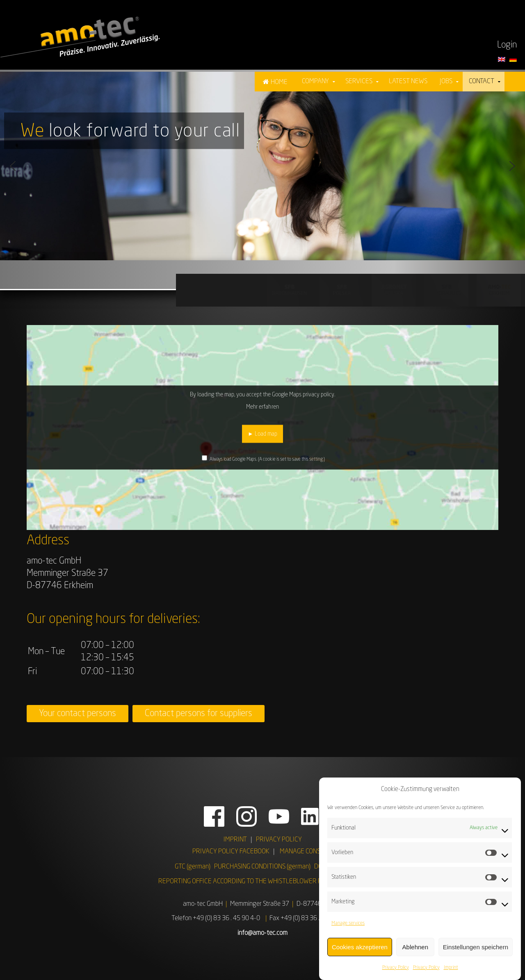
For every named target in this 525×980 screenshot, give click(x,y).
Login (507, 45)
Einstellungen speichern (476, 953)
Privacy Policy (396, 974)
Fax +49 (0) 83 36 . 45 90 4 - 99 (312, 919)
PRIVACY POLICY (279, 840)
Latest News (408, 82)
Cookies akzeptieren (360, 953)
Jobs (446, 82)
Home (279, 82)
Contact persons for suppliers (199, 714)
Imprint (451, 974)
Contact (482, 82)
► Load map (262, 434)
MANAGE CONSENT (306, 852)
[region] (262, 166)
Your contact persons (78, 714)
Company (315, 82)
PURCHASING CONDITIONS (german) (262, 867)
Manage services (348, 930)
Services (359, 82)
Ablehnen (415, 953)
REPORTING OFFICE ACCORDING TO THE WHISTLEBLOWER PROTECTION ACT (262, 882)
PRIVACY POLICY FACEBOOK (231, 852)
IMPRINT (235, 840)
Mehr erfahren (262, 407)
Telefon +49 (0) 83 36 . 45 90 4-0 (216, 919)
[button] (13, 166)
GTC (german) (193, 867)
